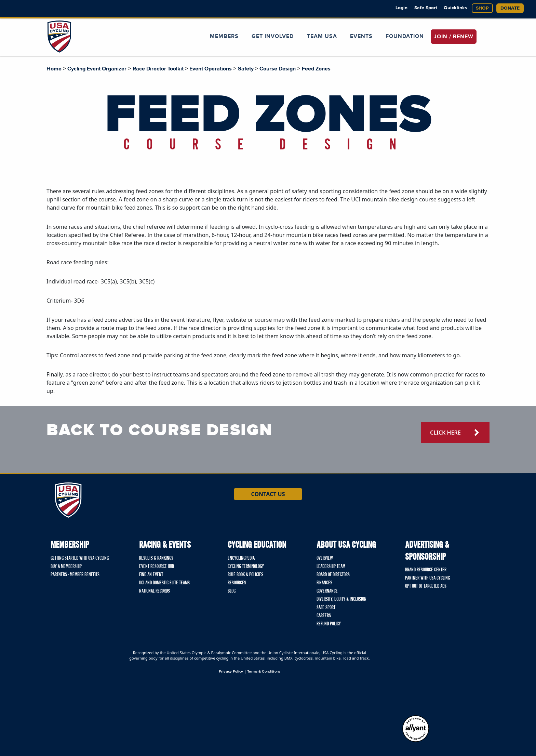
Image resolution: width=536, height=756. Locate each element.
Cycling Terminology (246, 567)
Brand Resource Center (426, 570)
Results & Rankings (156, 558)
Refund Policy (329, 624)
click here (445, 433)
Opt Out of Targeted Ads (426, 586)
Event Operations (211, 69)
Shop (482, 8)
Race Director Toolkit (158, 69)
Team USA (322, 36)
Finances (324, 583)
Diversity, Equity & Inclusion (341, 599)
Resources (237, 583)
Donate (510, 8)
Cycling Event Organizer (97, 69)
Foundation (405, 36)
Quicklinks (455, 8)
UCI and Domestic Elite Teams (164, 583)
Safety (246, 69)
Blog (232, 591)
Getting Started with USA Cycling (80, 558)
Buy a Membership (66, 567)
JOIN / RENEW (454, 37)
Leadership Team (331, 567)
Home (54, 69)
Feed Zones (316, 69)
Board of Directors (333, 575)
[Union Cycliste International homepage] (83, 668)
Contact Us (268, 494)
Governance (327, 591)
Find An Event (151, 575)
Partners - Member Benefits (75, 575)
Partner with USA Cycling (427, 578)
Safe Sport (426, 8)
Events (361, 36)
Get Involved (273, 36)
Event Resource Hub (157, 567)
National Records (155, 591)
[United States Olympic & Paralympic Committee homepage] (416, 681)
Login (401, 8)
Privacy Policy (231, 671)
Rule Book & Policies (245, 575)
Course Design (278, 69)
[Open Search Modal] (483, 32)
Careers (324, 616)
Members (224, 36)
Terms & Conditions (264, 671)
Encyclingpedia (241, 558)
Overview (325, 558)
